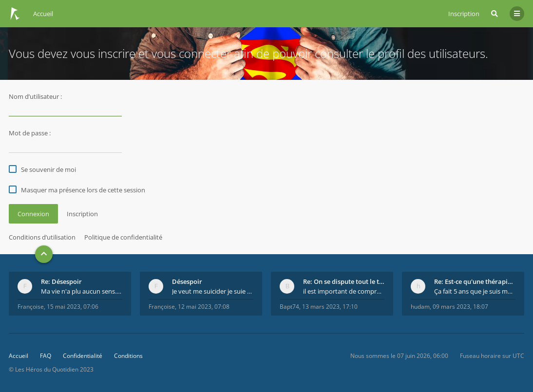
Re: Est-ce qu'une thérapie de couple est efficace (475, 281)
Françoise (31, 307)
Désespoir (187, 281)
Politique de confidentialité (123, 237)
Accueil (19, 356)
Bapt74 (289, 307)
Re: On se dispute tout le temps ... (344, 281)
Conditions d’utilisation (42, 237)
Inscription (464, 14)
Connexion (33, 214)
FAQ (46, 356)
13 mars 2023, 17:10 (330, 307)
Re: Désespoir (61, 281)
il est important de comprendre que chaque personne (344, 291)
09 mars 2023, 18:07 (460, 307)
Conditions (128, 356)
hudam (420, 307)
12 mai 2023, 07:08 (204, 307)
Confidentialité (83, 356)
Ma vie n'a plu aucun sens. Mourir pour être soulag (82, 291)
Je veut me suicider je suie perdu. (213, 291)
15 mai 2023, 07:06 (73, 307)
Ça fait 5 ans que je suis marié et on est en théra (475, 291)
